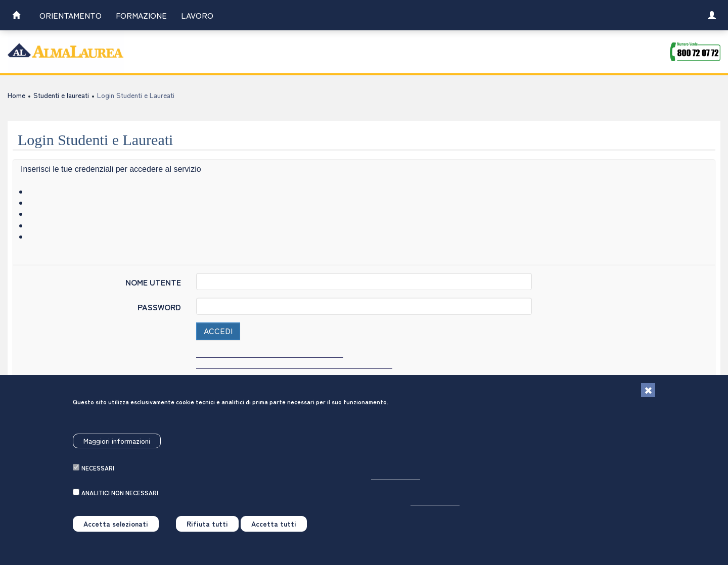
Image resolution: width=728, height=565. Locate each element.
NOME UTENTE (153, 282)
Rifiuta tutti (207, 528)
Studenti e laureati (61, 95)
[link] (16, 16)
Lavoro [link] (197, 15)
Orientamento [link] (71, 15)
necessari (98, 472)
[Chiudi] (648, 395)
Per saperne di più (396, 481)
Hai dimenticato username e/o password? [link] (270, 353)
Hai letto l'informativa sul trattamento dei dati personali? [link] (294, 364)
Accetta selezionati (116, 528)
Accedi (218, 331)
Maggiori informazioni (117, 445)
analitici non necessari (120, 497)
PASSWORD (159, 307)
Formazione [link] (141, 15)
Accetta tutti (274, 528)
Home (16, 95)
